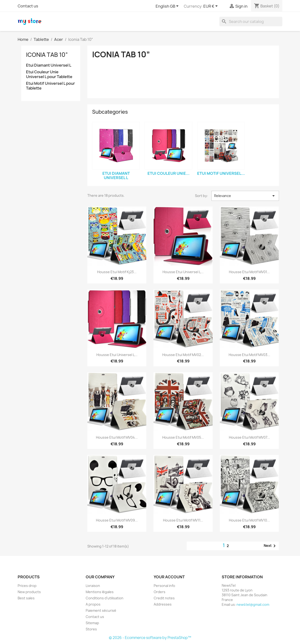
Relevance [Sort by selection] (245, 196)
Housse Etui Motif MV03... (249, 355)
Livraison (93, 586)
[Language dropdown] (168, 6)
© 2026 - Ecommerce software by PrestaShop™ (150, 638)
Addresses (163, 604)
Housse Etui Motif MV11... (183, 520)
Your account (169, 577)
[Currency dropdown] (211, 6)
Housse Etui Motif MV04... (117, 437)
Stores (91, 629)
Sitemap (92, 623)
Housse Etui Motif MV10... (249, 520)
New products (29, 592)
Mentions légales (100, 592)
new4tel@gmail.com (253, 604)
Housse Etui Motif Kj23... (117, 272)
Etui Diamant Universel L (49, 65)
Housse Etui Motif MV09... (117, 520)
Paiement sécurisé (101, 610)
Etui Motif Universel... (221, 173)
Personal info (164, 586)
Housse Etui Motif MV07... (249, 437)
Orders (160, 592)
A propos (93, 604)
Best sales (26, 598)
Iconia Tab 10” (47, 55)
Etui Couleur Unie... (168, 173)
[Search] (251, 21)
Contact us (28, 6)
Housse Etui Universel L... (183, 272)
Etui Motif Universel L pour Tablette (50, 86)
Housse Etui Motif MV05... (183, 437)
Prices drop (27, 586)
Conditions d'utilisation (105, 598)
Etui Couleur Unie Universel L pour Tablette (49, 74)
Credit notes (164, 598)
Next (271, 546)
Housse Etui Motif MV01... (249, 272)
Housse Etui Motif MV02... (183, 355)
